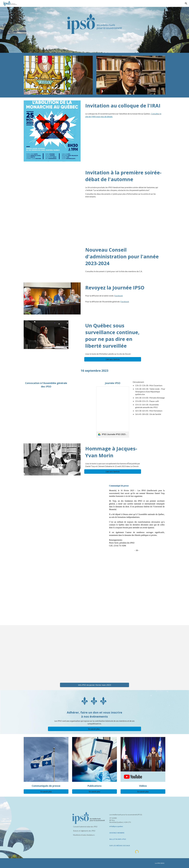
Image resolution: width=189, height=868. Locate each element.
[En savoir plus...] (95, 729)
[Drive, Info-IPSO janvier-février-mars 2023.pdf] (94, 654)
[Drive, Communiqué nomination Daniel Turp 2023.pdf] (64, 502)
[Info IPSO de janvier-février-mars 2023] (94, 685)
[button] (186, 3)
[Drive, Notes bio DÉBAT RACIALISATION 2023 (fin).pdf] (52, 219)
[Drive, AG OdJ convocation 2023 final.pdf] (46, 413)
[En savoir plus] (46, 791)
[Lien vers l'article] (113, 359)
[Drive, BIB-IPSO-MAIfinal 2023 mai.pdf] (94, 591)
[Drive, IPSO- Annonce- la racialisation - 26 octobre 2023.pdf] (52, 182)
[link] (113, 412)
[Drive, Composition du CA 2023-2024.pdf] (52, 261)
